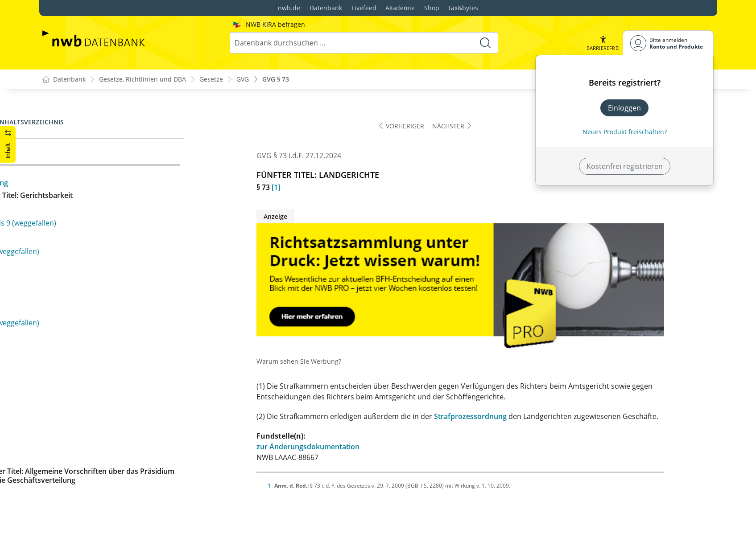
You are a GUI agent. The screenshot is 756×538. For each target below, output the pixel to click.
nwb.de (289, 8)
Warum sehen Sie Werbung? (349, 362)
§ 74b (58, 213)
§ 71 (56, 113)
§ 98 (56, 513)
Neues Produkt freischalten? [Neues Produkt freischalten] (625, 132)
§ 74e (58, 256)
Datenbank (326, 8)
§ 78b (58, 375)
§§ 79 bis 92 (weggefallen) (92, 408)
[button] (603, 43)
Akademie (400, 8)
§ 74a (58, 199)
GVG (243, 80)
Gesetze (211, 80)
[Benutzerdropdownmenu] (668, 43)
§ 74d (58, 242)
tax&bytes (463, 8)
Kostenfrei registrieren (625, 166)
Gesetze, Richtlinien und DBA (143, 80)
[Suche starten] (485, 43)
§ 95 (56, 470)
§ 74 (56, 185)
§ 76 (56, 299)
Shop (432, 8)
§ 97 (56, 499)
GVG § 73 (276, 80)
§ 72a (58, 142)
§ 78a (58, 361)
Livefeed (364, 8)
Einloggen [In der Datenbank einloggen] (624, 108)
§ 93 (56, 442)
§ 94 (56, 456)
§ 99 (56, 527)
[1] (326, 188)
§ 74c (58, 227)
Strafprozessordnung (520, 417)
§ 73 (56, 156)
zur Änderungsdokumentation (358, 447)
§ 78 (56, 327)
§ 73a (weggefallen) (81, 170)
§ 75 (56, 284)
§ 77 (56, 313)
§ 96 (56, 485)
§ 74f (57, 270)
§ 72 (56, 127)
